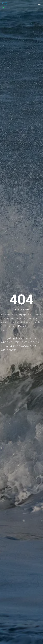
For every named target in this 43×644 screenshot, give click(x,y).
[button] (39, 4)
